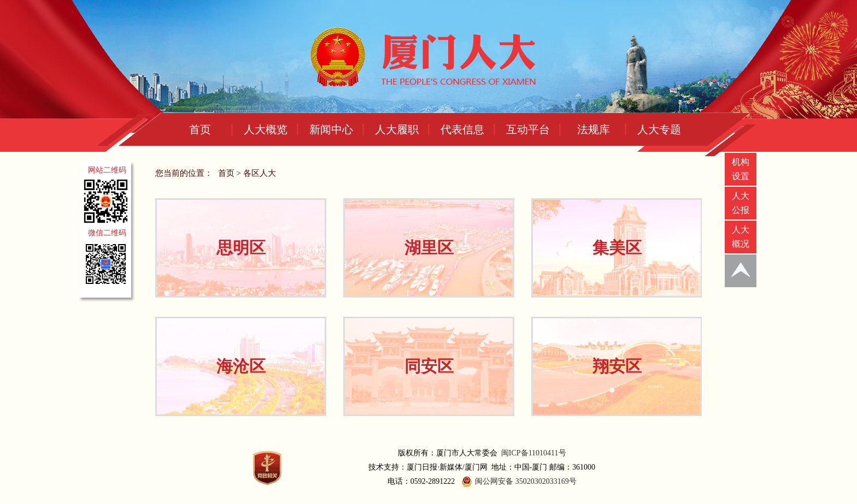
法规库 (594, 129)
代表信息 (462, 129)
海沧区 (241, 366)
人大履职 (397, 129)
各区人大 (260, 173)
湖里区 (429, 248)
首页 (200, 129)
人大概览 (266, 129)
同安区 (429, 366)
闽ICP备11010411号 (534, 453)
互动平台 (528, 129)
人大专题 (659, 129)
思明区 (241, 248)
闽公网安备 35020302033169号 (518, 482)
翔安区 (617, 366)
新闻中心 (331, 129)
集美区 (617, 248)
